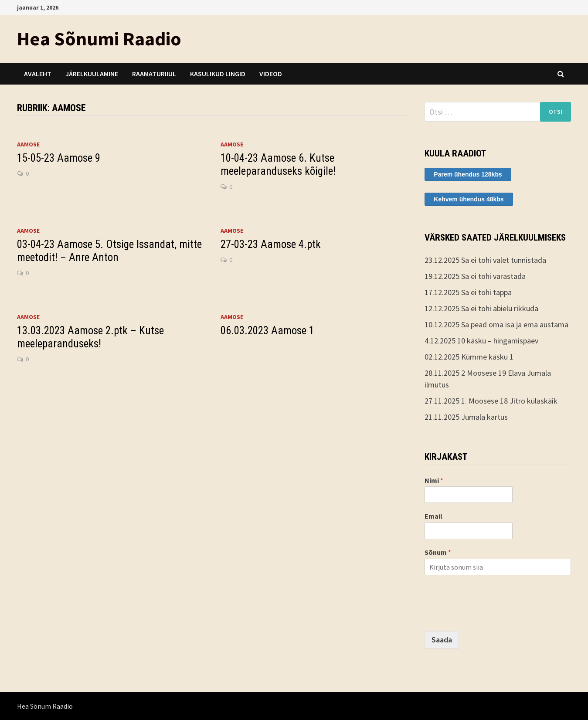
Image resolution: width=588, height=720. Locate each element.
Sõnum (438, 552)
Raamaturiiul (154, 74)
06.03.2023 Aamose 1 (267, 331)
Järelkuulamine (92, 74)
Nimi (434, 480)
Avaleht (38, 74)
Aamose (28, 144)
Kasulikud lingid (218, 74)
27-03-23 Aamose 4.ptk (271, 244)
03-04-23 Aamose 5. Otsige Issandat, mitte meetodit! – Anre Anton (109, 251)
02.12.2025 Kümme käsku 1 (469, 357)
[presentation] (491, 617)
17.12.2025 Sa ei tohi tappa (468, 292)
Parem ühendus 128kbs (468, 174)
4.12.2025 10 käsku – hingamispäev (481, 341)
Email (433, 516)
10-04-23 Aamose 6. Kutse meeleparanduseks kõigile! (278, 165)
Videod (271, 74)
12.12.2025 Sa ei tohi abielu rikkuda (481, 308)
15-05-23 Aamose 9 (59, 158)
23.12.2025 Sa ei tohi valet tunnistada (485, 260)
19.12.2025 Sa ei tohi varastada (475, 276)
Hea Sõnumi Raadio (99, 39)
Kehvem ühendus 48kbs (469, 199)
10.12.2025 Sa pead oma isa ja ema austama (496, 324)
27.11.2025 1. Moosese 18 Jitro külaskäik (491, 401)
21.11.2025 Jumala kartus (466, 417)
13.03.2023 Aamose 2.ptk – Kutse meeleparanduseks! (90, 337)
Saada (442, 640)
